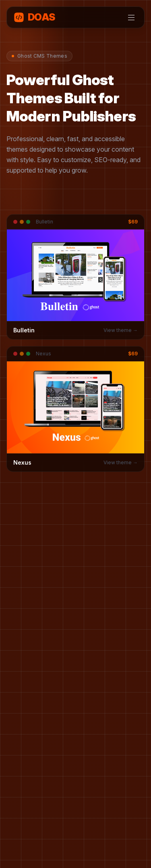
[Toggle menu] (131, 17)
